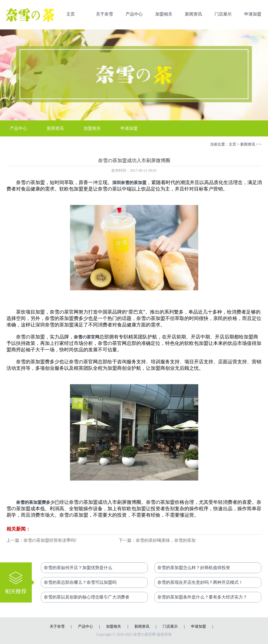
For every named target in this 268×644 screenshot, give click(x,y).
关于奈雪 (104, 14)
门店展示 (223, 14)
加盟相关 (164, 14)
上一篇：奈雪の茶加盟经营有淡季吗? (42, 540)
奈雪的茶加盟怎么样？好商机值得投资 (194, 568)
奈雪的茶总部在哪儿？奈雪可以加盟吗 (80, 582)
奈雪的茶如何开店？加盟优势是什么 (78, 568)
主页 (71, 14)
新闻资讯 (193, 14)
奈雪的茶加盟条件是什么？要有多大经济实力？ (202, 597)
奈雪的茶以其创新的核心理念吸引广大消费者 (87, 597)
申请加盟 (253, 14)
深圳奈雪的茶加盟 (129, 183)
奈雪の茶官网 (87, 337)
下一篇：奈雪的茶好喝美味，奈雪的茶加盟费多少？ (157, 541)
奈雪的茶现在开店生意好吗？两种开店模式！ (200, 582)
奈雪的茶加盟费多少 (35, 502)
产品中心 (134, 14)
